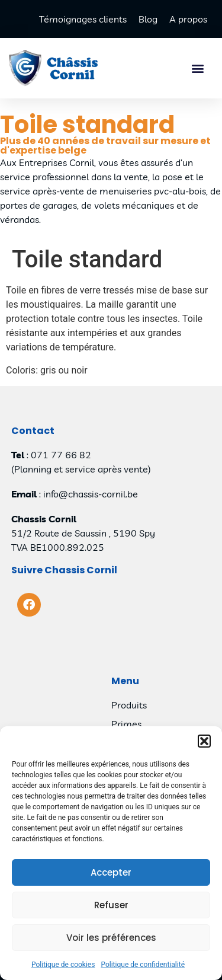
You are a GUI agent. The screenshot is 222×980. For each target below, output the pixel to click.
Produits (129, 705)
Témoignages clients (83, 19)
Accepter (111, 872)
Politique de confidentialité (143, 965)
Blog (148, 19)
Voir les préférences (111, 938)
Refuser (111, 905)
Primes (126, 724)
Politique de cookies (63, 965)
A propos (188, 19)
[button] (204, 742)
